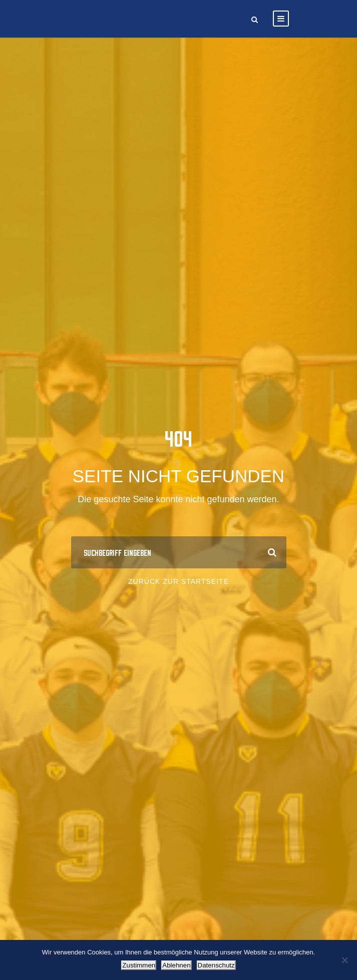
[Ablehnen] (344, 960)
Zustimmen (139, 965)
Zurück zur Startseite (178, 581)
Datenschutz (216, 965)
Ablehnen (176, 965)
